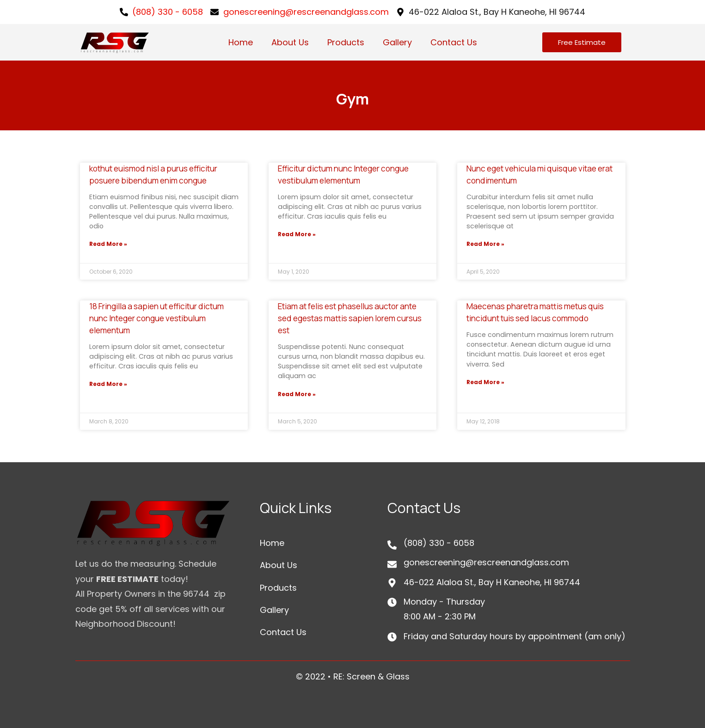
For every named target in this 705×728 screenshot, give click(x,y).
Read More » (108, 244)
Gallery (397, 42)
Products (346, 42)
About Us (290, 42)
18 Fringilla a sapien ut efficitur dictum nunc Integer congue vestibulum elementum (156, 318)
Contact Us (454, 42)
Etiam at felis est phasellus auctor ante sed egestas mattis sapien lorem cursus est (350, 318)
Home (241, 42)
